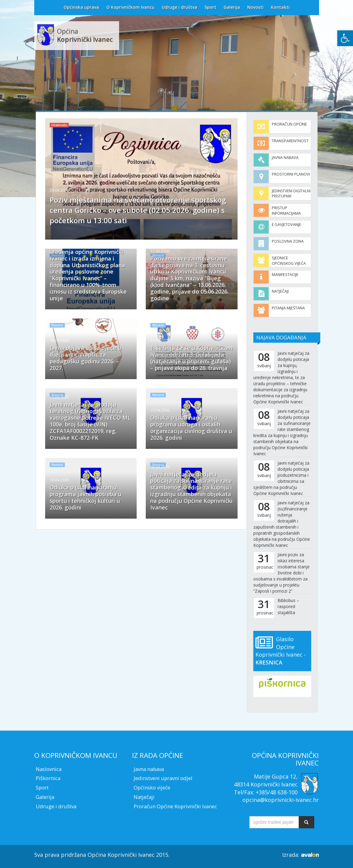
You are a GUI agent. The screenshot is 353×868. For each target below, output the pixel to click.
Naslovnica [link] (49, 769)
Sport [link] (210, 7)
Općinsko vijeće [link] (152, 787)
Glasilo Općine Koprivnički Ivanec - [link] (281, 651)
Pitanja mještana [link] (288, 308)
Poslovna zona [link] (288, 241)
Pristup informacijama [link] (286, 211)
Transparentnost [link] (290, 141)
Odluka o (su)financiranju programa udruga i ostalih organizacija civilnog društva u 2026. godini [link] (191, 427)
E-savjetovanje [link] (286, 225)
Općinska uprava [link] (81, 7)
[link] (345, 38)
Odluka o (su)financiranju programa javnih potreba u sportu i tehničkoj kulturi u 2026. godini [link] (86, 497)
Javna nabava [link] (285, 158)
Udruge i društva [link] (180, 7)
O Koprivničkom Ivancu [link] (130, 7)
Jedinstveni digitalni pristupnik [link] (291, 193)
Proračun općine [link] (289, 124)
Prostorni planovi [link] (291, 174)
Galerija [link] (232, 7)
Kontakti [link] (280, 7)
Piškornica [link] (48, 778)
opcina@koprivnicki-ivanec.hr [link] (281, 800)
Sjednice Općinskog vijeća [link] (289, 261)
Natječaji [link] (280, 291)
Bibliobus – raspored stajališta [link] (288, 606)
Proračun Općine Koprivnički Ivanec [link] (175, 806)
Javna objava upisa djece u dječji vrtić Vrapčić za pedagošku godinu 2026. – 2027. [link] (85, 358)
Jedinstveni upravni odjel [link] (163, 778)
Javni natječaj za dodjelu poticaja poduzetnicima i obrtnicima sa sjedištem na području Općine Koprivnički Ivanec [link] (281, 478)
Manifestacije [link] (285, 275)
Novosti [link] (255, 7)
